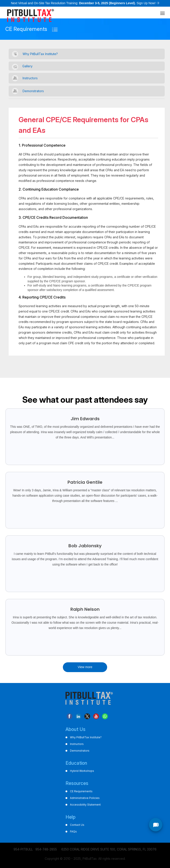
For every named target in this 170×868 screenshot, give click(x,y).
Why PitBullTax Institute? (40, 54)
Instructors (30, 78)
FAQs (73, 831)
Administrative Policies (85, 798)
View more (85, 667)
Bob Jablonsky (85, 546)
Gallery (27, 66)
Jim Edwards (85, 419)
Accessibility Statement (85, 805)
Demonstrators (33, 91)
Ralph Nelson (85, 609)
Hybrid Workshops (82, 771)
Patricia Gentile (85, 482)
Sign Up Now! (146, 3)
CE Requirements (81, 791)
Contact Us (77, 825)
